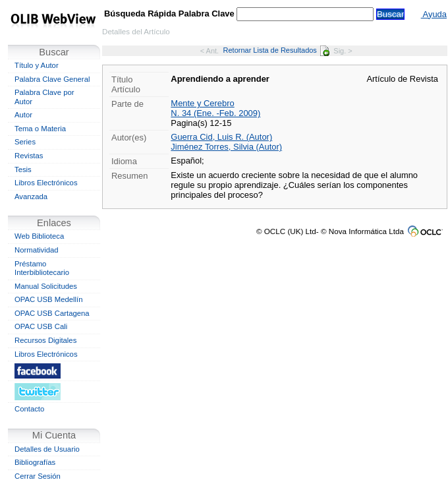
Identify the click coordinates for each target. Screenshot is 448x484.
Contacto (29, 409)
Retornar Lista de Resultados (276, 50)
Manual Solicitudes (46, 286)
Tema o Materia (40, 129)
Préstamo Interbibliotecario (42, 268)
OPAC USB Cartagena (52, 313)
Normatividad (37, 250)
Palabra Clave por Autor (44, 97)
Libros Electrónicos (46, 183)
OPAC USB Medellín (49, 299)
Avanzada (31, 197)
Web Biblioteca (39, 236)
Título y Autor (37, 65)
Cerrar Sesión (38, 476)
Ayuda (434, 14)
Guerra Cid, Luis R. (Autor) (221, 137)
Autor (23, 115)
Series (25, 142)
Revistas (29, 156)
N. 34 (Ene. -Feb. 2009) (215, 113)
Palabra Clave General (52, 79)
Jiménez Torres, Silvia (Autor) (226, 147)
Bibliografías (35, 462)
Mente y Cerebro (202, 103)
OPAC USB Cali (41, 326)
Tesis (23, 169)
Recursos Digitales (45, 340)
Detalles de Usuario (47, 449)
